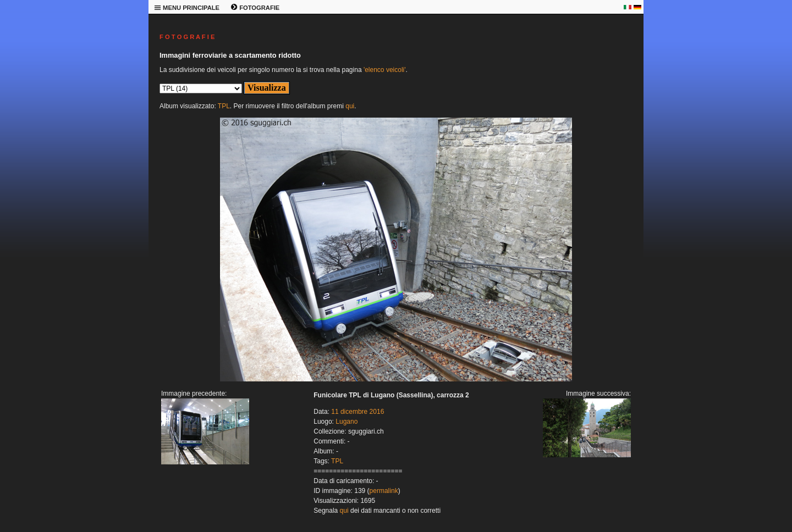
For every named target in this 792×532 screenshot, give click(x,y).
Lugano (346, 422)
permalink (384, 491)
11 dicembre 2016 (358, 412)
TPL (224, 106)
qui (350, 106)
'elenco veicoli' (385, 70)
